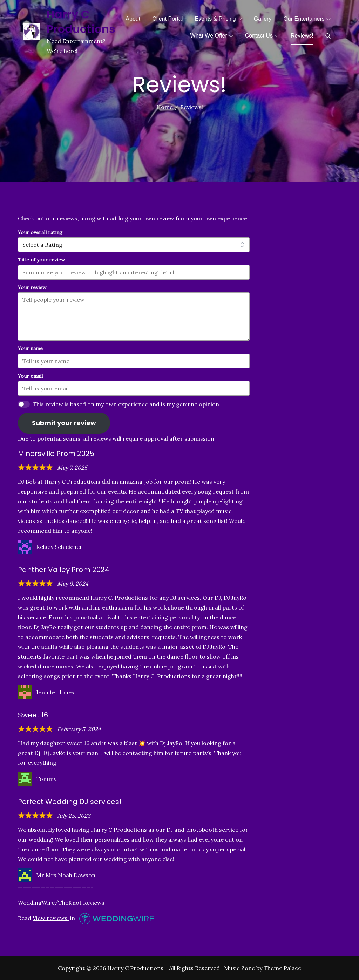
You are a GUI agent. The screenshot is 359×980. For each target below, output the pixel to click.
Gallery (263, 19)
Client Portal (167, 19)
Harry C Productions (81, 22)
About (133, 19)
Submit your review (64, 423)
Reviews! (302, 36)
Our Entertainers (307, 19)
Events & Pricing (218, 19)
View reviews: (51, 918)
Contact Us (262, 36)
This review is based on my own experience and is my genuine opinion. (127, 404)
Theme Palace (282, 968)
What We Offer (212, 36)
